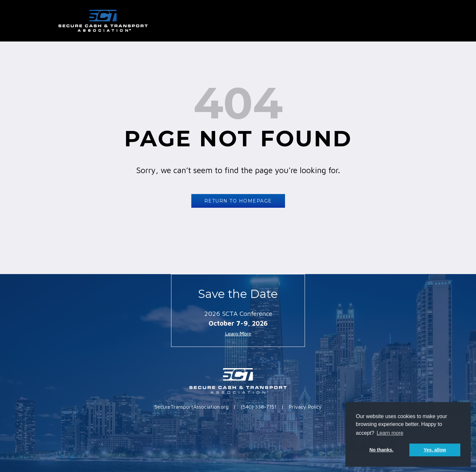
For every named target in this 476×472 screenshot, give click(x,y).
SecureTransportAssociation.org (191, 407)
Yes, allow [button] (435, 450)
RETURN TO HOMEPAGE (238, 201)
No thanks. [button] (381, 450)
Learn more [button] (390, 433)
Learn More (238, 334)
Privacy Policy (305, 407)
